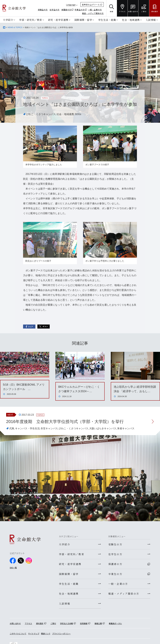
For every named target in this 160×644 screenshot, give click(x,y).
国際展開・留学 (83, 20)
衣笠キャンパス (49, 429)
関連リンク (46, 635)
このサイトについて (18, 635)
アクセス (28, 625)
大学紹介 (8, 20)
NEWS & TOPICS (15, 27)
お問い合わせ (15, 625)
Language (71, 5)
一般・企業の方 (95, 10)
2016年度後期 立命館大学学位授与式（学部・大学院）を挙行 (67, 422)
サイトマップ (34, 635)
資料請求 (40, 625)
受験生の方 (43, 10)
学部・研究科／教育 (31, 20)
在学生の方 (55, 10)
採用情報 (84, 625)
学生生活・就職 (107, 20)
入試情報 (151, 20)
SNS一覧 (13, 568)
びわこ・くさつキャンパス (41, 114)
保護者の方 (66, 10)
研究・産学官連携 (58, 20)
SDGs (78, 114)
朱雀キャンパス (126, 429)
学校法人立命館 (66, 625)
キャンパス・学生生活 (27, 429)
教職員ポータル (115, 625)
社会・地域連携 (131, 20)
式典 (12, 429)
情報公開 (98, 625)
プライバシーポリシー (61, 635)
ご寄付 (53, 625)
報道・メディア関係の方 (93, 13)
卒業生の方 (80, 10)
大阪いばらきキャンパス (103, 429)
